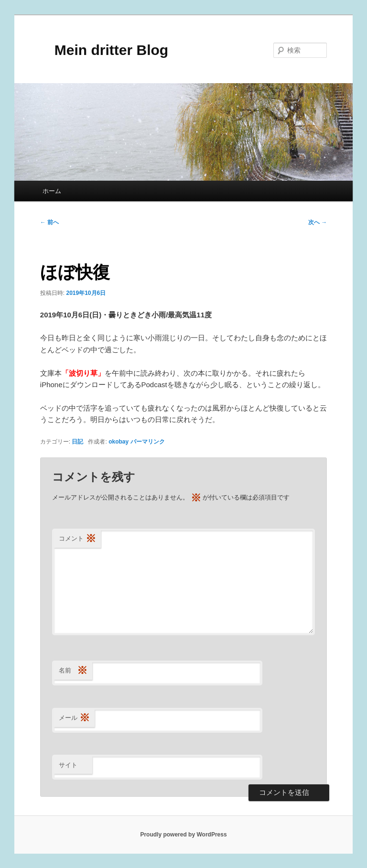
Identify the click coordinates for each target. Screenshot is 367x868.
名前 (73, 671)
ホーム (52, 191)
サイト (68, 765)
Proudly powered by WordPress (183, 835)
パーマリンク (148, 442)
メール (74, 718)
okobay (119, 442)
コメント (77, 539)
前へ (49, 222)
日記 (77, 442)
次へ (318, 222)
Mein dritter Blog (104, 50)
